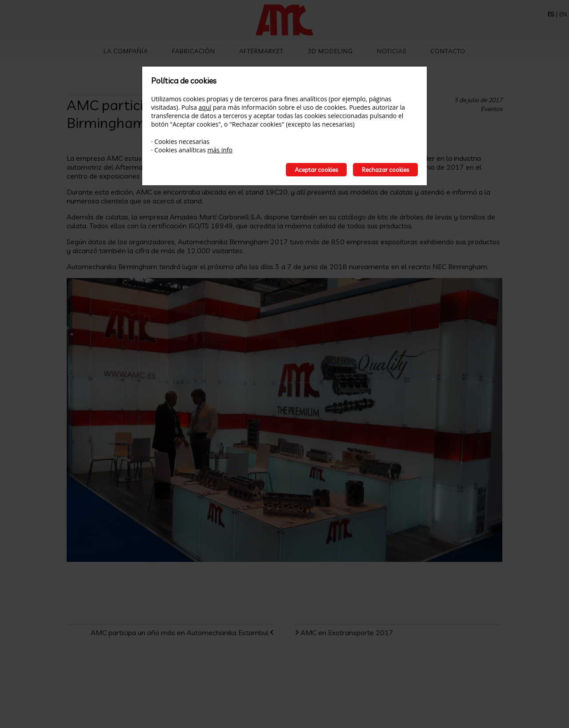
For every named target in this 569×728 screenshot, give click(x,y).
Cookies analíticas (180, 150)
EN (563, 14)
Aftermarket (261, 51)
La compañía (126, 51)
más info (220, 150)
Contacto (448, 51)
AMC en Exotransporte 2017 (351, 633)
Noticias (392, 51)
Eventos (491, 109)
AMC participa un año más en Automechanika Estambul (175, 633)
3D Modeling (330, 51)
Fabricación (194, 51)
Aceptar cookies (316, 170)
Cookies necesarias (182, 141)
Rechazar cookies (385, 170)
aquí (205, 107)
